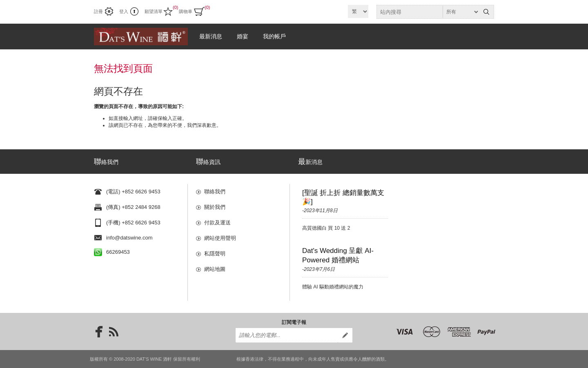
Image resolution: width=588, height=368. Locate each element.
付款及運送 (217, 223)
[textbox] (428, 12)
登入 (124, 11)
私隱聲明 (215, 254)
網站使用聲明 (220, 238)
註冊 (98, 11)
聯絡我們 (215, 192)
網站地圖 (215, 269)
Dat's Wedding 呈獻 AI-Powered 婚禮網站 (338, 255)
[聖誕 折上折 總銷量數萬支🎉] (343, 197)
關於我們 (215, 207)
